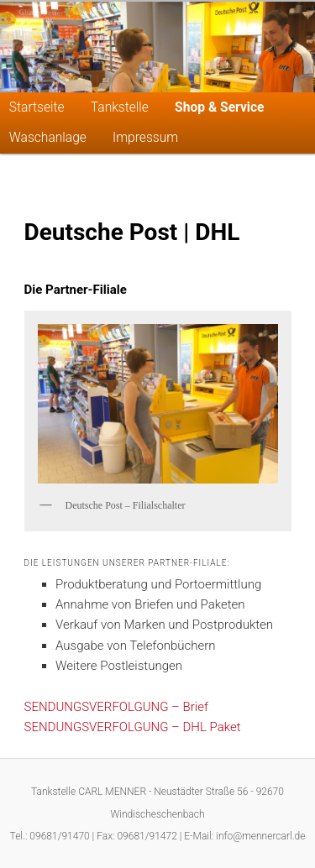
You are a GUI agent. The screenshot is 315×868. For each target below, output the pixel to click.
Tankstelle (120, 107)
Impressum (145, 138)
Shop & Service (219, 107)
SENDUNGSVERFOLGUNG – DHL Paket (133, 727)
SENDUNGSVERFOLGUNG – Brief (116, 707)
